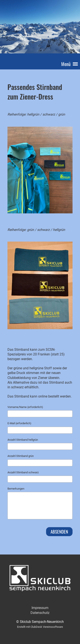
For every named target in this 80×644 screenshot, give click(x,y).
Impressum (40, 608)
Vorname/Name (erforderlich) (25, 407)
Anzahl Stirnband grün (21, 456)
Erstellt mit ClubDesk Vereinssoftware (40, 627)
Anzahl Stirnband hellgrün (23, 440)
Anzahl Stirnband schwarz (23, 472)
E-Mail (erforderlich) (19, 423)
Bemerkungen (16, 489)
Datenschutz (40, 613)
